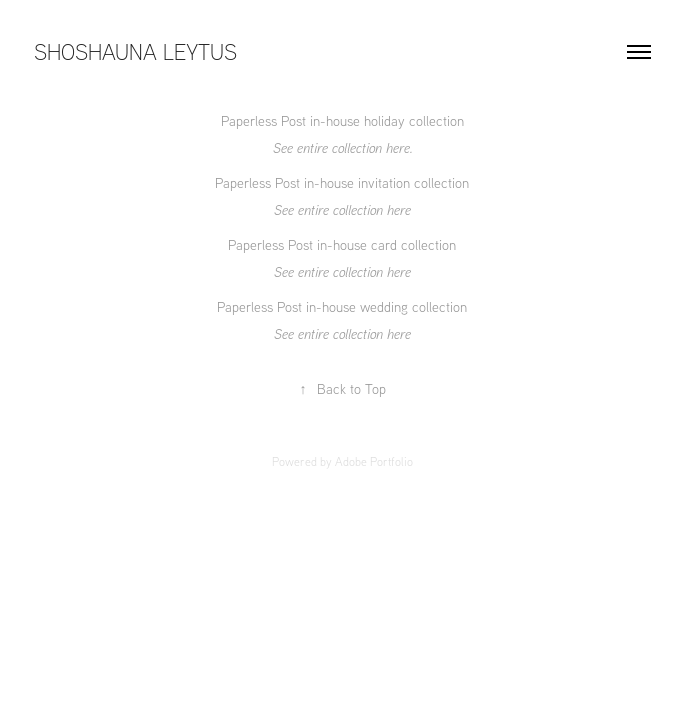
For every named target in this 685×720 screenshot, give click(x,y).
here (398, 148)
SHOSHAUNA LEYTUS (135, 51)
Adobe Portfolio (374, 461)
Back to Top (343, 389)
